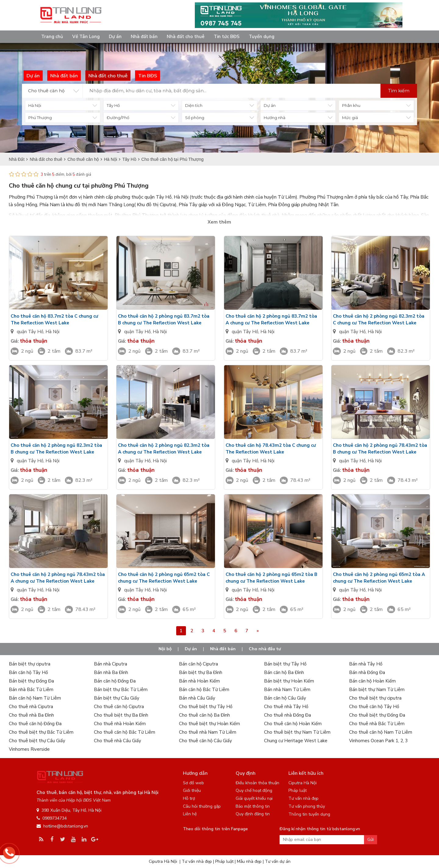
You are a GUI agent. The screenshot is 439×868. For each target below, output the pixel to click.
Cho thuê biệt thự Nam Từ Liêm (297, 732)
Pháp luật (298, 790)
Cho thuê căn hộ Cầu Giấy (205, 741)
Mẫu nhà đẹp (249, 861)
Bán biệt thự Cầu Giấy (117, 698)
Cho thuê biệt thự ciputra (375, 698)
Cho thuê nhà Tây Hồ (286, 707)
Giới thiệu (192, 790)
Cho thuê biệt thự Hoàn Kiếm (209, 724)
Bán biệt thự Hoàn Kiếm (289, 681)
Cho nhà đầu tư (265, 649)
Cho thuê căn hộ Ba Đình (204, 715)
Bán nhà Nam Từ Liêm (287, 690)
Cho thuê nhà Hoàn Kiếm (120, 724)
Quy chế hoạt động (254, 790)
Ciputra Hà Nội (303, 783)
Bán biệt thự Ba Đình (201, 672)
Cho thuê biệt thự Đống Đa (377, 715)
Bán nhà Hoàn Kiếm (199, 681)
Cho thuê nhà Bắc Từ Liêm (377, 724)
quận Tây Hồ (30, 332)
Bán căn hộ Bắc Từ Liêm (204, 690)
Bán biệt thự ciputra (30, 664)
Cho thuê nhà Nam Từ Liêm (208, 732)
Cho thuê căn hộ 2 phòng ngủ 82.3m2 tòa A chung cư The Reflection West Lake (164, 449)
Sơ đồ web (193, 783)
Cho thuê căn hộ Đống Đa (35, 724)
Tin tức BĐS (227, 37)
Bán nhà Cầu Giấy (197, 698)
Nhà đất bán (144, 37)
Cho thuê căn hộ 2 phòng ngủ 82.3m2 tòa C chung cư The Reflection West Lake (379, 319)
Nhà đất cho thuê (186, 37)
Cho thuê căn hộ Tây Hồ (374, 707)
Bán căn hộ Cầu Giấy (285, 698)
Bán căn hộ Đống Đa (115, 681)
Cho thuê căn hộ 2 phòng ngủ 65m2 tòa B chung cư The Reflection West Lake (271, 578)
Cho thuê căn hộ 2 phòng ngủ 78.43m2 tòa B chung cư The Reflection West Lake (380, 449)
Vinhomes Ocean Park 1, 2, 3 (378, 741)
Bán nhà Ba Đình (111, 672)
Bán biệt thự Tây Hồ (285, 664)
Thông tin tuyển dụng (309, 814)
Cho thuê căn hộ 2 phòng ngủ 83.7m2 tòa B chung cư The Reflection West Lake (164, 319)
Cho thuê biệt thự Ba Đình (121, 715)
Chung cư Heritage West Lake (296, 741)
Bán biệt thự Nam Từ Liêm (377, 690)
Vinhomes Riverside (29, 749)
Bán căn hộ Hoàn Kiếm (372, 681)
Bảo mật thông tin (253, 806)
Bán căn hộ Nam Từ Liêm (35, 698)
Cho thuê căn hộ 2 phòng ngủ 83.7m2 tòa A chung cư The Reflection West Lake (271, 319)
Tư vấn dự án (278, 861)
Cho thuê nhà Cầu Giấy (118, 741)
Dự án (115, 37)
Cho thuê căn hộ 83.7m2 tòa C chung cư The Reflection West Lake (54, 319)
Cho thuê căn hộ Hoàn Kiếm (293, 724)
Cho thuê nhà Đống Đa (287, 715)
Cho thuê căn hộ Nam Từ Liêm (381, 732)
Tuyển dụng (262, 37)
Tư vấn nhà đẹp (303, 798)
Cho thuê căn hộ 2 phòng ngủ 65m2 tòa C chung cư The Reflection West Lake (164, 578)
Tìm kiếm (399, 91)
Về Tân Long (86, 37)
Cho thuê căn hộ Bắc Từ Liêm (125, 732)
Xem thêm (219, 222)
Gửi (371, 840)
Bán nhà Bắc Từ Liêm (31, 690)
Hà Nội (52, 332)
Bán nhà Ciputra (111, 664)
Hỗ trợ (189, 798)
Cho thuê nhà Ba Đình (31, 715)
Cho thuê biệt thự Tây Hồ (206, 707)
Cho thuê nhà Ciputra (31, 707)
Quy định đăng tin (253, 814)
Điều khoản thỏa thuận (257, 783)
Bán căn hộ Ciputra (198, 664)
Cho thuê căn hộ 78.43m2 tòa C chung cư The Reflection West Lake (271, 449)
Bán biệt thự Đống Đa (31, 681)
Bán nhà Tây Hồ (366, 664)
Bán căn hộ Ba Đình (284, 672)
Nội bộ (165, 649)
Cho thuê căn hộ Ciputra (119, 707)
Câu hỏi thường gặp (202, 806)
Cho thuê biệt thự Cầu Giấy (37, 741)
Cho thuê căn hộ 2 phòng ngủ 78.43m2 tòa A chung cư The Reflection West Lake (58, 578)
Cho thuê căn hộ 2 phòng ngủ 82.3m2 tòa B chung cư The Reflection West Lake (56, 449)
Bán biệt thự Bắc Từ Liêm (121, 690)
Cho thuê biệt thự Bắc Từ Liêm (41, 732)
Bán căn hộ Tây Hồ (28, 672)
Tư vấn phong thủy (307, 806)
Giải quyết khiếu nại (254, 798)
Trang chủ (52, 37)
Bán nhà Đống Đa (367, 672)
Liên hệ (190, 814)
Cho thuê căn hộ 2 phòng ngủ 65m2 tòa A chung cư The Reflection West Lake (379, 578)
